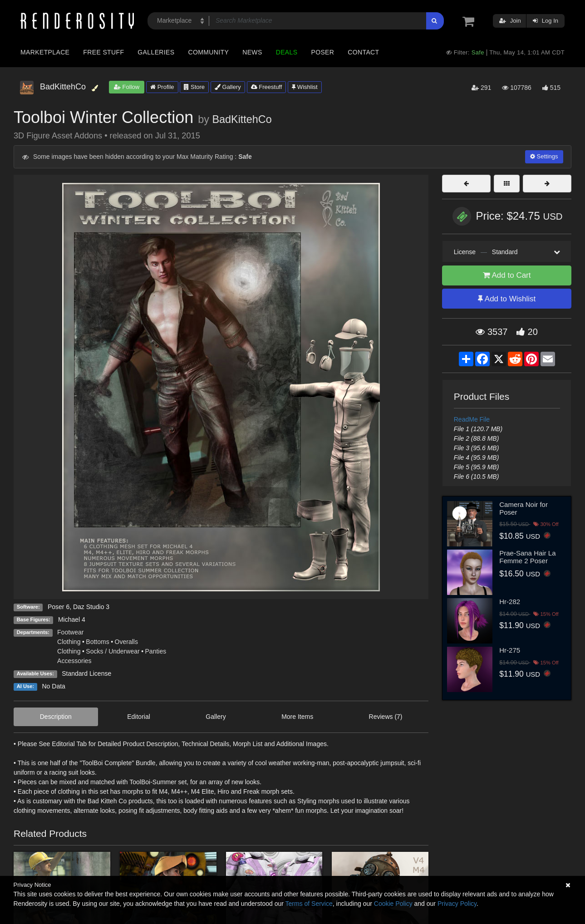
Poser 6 (59, 607)
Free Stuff (103, 52)
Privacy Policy (457, 904)
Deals (287, 52)
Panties (156, 651)
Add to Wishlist (507, 299)
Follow (127, 87)
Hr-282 (510, 602)
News (252, 52)
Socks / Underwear (113, 651)
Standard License (86, 673)
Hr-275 (510, 650)
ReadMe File (472, 419)
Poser (322, 52)
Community (209, 52)
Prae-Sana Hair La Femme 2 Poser (527, 557)
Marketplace (45, 52)
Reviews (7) (386, 717)
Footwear (70, 632)
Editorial (139, 717)
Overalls (126, 642)
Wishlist (305, 87)
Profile (162, 87)
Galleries (156, 52)
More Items (297, 717)
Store (194, 87)
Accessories (74, 661)
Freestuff (267, 87)
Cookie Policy (393, 904)
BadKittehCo (242, 119)
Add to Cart (507, 275)
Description (56, 717)
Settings (544, 156)
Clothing (69, 642)
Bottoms (97, 642)
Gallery (228, 87)
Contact (363, 52)
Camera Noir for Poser (524, 508)
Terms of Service (309, 904)
